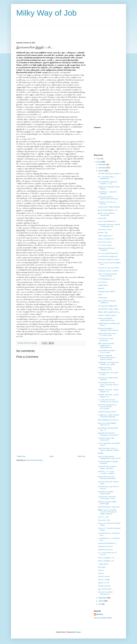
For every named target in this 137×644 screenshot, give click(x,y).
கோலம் (101, 570)
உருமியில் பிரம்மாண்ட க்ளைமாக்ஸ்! (106, 439)
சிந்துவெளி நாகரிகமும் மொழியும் (106, 249)
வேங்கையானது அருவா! (107, 412)
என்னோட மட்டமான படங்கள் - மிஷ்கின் (106, 472)
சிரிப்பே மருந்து (104, 580)
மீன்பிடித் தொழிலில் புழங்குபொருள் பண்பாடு (108, 329)
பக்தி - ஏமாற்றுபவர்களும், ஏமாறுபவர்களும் (107, 275)
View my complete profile (103, 618)
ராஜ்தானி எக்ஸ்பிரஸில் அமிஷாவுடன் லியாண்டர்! (109, 434)
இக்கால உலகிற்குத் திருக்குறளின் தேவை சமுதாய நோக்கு (107, 357)
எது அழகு (102, 567)
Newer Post (21, 456)
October (101, 171)
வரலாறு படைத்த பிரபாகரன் (108, 268)
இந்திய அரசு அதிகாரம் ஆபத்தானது (106, 214)
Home (52, 456)
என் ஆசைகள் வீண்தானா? (108, 306)
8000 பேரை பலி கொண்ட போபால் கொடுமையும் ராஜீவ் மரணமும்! (107, 512)
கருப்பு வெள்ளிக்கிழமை (107, 221)
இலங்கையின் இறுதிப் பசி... (108, 210)
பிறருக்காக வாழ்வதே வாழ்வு (109, 259)
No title (100, 453)
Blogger (78, 632)
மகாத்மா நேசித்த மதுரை (107, 315)
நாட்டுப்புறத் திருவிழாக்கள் (108, 253)
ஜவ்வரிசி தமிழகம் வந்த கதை (109, 507)
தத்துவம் (101, 288)
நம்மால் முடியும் (104, 576)
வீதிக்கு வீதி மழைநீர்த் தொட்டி (109, 312)
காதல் (100, 295)
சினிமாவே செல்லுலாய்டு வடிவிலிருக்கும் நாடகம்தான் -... (107, 407)
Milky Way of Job (46, 13)
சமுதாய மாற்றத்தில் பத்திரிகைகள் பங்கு (106, 319)
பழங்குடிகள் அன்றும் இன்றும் (109, 207)
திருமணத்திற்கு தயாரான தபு (108, 420)
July (100, 604)
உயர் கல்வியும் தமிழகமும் (108, 256)
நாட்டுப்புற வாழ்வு (105, 245)
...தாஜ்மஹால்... (104, 564)
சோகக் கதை (102, 298)
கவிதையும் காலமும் (105, 546)
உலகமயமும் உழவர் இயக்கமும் (105, 339)
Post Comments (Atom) (34, 460)
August (101, 601)
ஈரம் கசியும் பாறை (105, 230)
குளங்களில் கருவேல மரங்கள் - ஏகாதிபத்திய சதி (109, 225)
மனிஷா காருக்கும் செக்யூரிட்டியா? (105, 368)
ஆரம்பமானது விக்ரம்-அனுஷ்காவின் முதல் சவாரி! (109, 457)
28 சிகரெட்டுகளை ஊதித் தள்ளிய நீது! (107, 503)
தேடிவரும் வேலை (105, 242)
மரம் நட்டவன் (103, 517)
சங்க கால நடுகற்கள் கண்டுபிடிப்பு (105, 593)
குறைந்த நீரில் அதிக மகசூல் (108, 309)
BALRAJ (100, 614)
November (102, 168)
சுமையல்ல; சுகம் (104, 520)
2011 (98, 159)
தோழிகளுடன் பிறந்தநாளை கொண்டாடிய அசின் (108, 363)
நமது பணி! (102, 218)
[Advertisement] (65, 31)
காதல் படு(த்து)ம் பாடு (106, 558)
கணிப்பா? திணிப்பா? (106, 239)
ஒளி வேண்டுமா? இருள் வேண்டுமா (107, 302)
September (102, 598)
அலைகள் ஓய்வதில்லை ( (107, 543)
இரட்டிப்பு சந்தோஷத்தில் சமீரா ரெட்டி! (107, 424)
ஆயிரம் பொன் (103, 583)
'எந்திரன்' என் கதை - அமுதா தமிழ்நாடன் (108, 391)
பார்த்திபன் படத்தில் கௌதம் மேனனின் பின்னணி (109, 416)
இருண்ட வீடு (103, 233)
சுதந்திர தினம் (103, 285)
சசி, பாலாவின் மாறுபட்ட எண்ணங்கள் (107, 178)
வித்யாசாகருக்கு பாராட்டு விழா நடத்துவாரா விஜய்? (108, 449)
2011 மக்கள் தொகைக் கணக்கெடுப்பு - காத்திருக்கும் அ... (106, 345)
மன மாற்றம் (102, 282)
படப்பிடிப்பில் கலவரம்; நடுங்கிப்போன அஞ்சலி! (108, 401)
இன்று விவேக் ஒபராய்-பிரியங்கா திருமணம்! (107, 477)
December (102, 165)
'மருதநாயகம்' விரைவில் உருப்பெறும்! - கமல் (107, 498)
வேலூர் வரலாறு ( (104, 586)
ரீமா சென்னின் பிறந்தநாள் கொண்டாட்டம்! (107, 183)
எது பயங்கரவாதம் (105, 589)
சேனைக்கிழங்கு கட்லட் (107, 279)
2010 (98, 162)
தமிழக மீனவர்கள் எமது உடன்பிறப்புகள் (107, 334)
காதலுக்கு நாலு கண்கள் (106, 291)
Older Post (81, 456)
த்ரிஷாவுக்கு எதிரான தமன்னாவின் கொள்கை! (108, 198)
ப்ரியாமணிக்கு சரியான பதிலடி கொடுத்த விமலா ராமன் (108, 385)
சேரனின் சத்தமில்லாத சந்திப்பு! (109, 173)
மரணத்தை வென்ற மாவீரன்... (109, 271)
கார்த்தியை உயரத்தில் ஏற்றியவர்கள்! (106, 493)
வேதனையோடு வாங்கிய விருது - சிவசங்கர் (107, 467)
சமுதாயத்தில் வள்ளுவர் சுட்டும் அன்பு (107, 351)
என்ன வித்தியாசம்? (105, 236)
